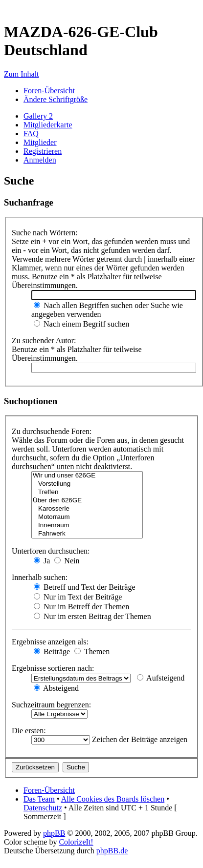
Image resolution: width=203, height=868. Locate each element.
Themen (92, 651)
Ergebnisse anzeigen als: (50, 642)
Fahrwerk (87, 534)
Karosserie (87, 509)
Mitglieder (40, 142)
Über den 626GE (87, 501)
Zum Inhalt (22, 74)
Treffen (87, 492)
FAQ (31, 134)
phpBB (54, 833)
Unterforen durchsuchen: (51, 551)
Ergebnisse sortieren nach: (53, 668)
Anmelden (40, 160)
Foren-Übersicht (49, 91)
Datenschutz (43, 808)
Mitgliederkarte (48, 125)
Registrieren (43, 151)
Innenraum (87, 526)
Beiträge (52, 651)
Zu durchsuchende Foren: (52, 431)
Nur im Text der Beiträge (78, 597)
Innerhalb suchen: (40, 577)
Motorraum (87, 517)
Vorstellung (87, 484)
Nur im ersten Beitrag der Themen (92, 616)
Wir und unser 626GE (87, 476)
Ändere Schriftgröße (56, 99)
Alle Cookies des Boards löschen (113, 799)
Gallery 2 (38, 116)
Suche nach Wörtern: (45, 233)
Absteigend (56, 688)
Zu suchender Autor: (44, 341)
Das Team (39, 799)
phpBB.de (112, 851)
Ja (42, 561)
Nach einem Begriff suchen (81, 324)
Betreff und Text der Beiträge (85, 587)
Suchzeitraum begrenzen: (51, 705)
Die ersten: (29, 731)
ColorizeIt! (76, 842)
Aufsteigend (161, 678)
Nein (67, 561)
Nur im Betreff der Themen (81, 607)
